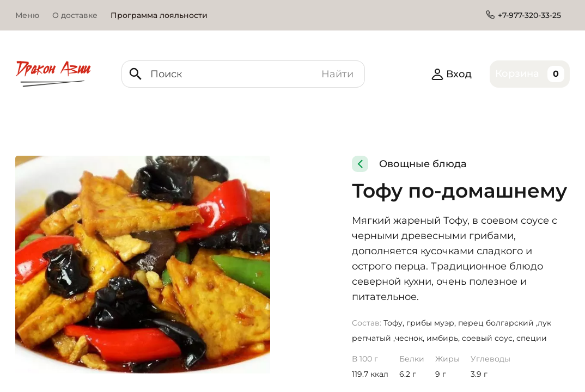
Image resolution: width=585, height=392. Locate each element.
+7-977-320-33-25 (529, 15)
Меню (27, 15)
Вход (451, 74)
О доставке (75, 15)
